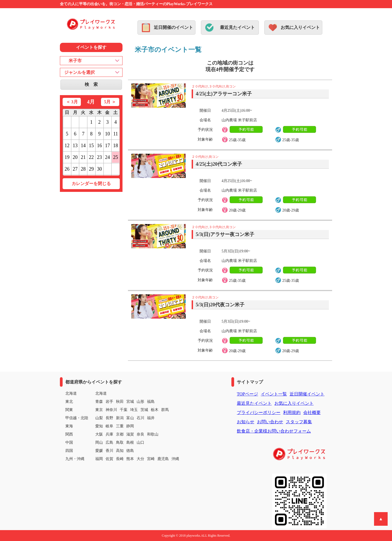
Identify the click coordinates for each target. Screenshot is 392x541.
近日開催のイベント (173, 27)
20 (75, 157)
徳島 (130, 451)
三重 (120, 426)
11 (116, 134)
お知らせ (246, 422)
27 (75, 169)
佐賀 (109, 459)
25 (116, 157)
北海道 (101, 393)
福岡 (99, 459)
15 (91, 146)
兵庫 (109, 434)
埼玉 (134, 410)
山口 (140, 442)
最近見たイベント (237, 27)
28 (83, 169)
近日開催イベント (307, 394)
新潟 (120, 418)
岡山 (99, 442)
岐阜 (109, 426)
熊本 (130, 459)
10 (108, 134)
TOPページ (247, 394)
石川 (140, 418)
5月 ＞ (110, 102)
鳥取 (120, 442)
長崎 (120, 459)
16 (99, 146)
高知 (120, 451)
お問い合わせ (270, 422)
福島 (151, 402)
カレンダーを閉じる (91, 184)
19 (67, 157)
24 (108, 157)
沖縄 (175, 459)
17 (108, 146)
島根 (130, 442)
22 (91, 157)
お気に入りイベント (300, 27)
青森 (99, 402)
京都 (120, 434)
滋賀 (130, 434)
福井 (151, 418)
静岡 (130, 426)
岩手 (109, 402)
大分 (140, 459)
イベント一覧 (274, 394)
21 (83, 157)
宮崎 (151, 459)
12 (67, 146)
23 (99, 157)
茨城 (144, 410)
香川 (109, 451)
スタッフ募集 (299, 422)
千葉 (124, 410)
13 (75, 146)
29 (91, 169)
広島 (109, 442)
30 (99, 169)
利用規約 (292, 412)
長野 (109, 418)
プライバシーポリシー (259, 412)
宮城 (130, 402)
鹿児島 (163, 459)
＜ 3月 (72, 102)
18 (116, 146)
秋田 (120, 402)
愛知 (99, 426)
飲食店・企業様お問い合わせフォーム (274, 431)
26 (67, 169)
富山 (130, 418)
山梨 (99, 418)
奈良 (140, 434)
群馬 (165, 410)
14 (83, 146)
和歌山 (153, 434)
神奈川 (111, 410)
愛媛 (99, 451)
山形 (140, 402)
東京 (99, 410)
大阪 (99, 434)
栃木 (155, 410)
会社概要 (312, 412)
